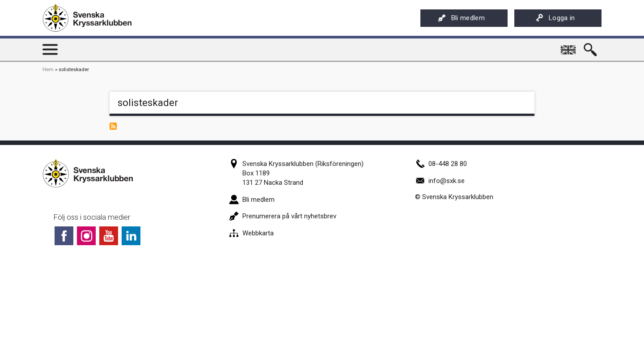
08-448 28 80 (441, 164)
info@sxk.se (440, 181)
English (569, 47)
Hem (48, 70)
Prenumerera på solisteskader (113, 126)
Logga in (555, 18)
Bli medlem (461, 18)
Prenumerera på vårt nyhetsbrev (283, 216)
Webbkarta (251, 233)
